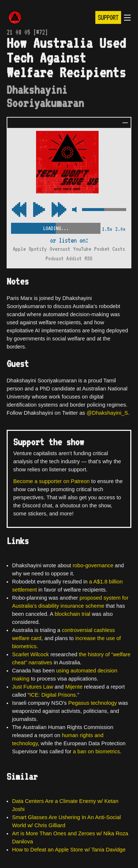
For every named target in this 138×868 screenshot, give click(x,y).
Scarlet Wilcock (31, 654)
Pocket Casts (110, 249)
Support (108, 17)
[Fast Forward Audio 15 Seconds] (19, 210)
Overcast (60, 249)
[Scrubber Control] (56, 227)
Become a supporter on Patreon (52, 481)
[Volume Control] (104, 210)
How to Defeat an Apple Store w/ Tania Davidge (69, 850)
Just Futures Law (33, 687)
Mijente (74, 687)
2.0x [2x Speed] (120, 229)
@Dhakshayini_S (107, 413)
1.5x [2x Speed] (107, 229)
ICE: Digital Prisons (53, 695)
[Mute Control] (74, 210)
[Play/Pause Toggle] (39, 210)
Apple (19, 249)
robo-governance (93, 565)
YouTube (82, 249)
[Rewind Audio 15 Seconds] (59, 210)
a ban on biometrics (96, 751)
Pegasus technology (93, 703)
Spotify (38, 249)
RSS (89, 258)
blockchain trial (72, 614)
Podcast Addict (64, 258)
